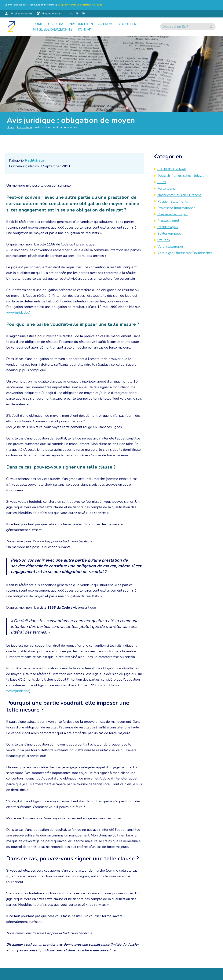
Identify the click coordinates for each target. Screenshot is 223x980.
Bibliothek (132, 24)
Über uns (57, 24)
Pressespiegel (168, 220)
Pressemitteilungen (172, 214)
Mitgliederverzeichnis (54, 29)
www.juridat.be (18, 315)
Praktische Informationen (176, 208)
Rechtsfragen (36, 161)
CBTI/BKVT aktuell (172, 169)
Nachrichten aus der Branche (179, 195)
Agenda (109, 24)
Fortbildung (167, 189)
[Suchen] (184, 27)
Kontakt (89, 29)
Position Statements (173, 201)
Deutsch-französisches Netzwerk (182, 176)
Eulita (162, 182)
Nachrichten (84, 24)
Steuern (164, 239)
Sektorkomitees (169, 233)
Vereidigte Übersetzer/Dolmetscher (185, 252)
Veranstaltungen (170, 246)
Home (38, 24)
